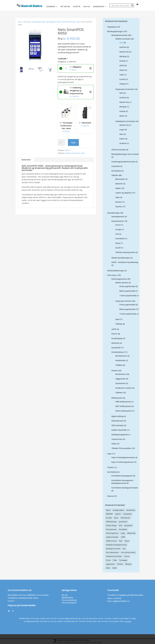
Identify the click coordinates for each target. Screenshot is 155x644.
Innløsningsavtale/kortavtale (123, 162)
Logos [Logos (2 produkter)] (123, 533)
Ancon (118, 225)
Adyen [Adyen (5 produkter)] (108, 510)
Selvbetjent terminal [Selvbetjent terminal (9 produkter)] (113, 549)
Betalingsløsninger (39, 22)
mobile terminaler (73, 153)
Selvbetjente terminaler (125, 121)
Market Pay (124, 52)
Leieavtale (116, 166)
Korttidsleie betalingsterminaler (125, 488)
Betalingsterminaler (54, 22)
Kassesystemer (118, 221)
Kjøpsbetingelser (68, 598)
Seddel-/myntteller (119, 430)
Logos (122, 130)
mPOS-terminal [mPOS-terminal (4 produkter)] (111, 541)
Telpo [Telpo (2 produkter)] (115, 560)
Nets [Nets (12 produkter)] (121, 541)
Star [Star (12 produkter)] (124, 549)
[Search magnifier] (132, 5)
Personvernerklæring (69, 600)
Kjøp (73, 143)
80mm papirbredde (127, 291)
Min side (65, 595)
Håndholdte (120, 361)
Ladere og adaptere (124, 193)
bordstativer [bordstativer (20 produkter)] (131, 510)
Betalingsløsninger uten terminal (125, 154)
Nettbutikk (65, 7)
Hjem (20, 22)
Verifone (123, 47)
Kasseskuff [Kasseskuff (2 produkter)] (128, 526)
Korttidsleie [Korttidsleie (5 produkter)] (123, 530)
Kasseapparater (118, 217)
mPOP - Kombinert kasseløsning (125, 262)
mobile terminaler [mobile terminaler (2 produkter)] (112, 537)
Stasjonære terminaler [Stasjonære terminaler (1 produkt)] (114, 556)
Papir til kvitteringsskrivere (123, 462)
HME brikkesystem (123, 402)
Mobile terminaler (69, 22)
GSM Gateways (118, 425)
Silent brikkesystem (124, 411)
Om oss (87, 7)
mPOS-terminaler (119, 150)
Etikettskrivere (117, 421)
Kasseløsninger (114, 213)
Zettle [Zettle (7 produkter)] (115, 568)
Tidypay (123, 84)
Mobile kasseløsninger (121, 258)
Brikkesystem (117, 398)
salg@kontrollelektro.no (121, 601)
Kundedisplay (117, 339)
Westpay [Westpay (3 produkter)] (128, 564)
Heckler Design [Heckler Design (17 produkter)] (111, 526)
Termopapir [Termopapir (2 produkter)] (123, 560)
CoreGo (122, 79)
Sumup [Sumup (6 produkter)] (127, 556)
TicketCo (111, 467)
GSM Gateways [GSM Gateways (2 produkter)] (111, 522)
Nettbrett (115, 343)
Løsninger (51, 7)
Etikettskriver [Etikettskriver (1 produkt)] (125, 518)
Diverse (110, 496)
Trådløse (119, 365)
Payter (122, 139)
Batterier (119, 184)
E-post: (110, 601)
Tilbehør (115, 175)
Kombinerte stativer (124, 388)
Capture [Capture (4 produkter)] (118, 514)
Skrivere (119, 202)
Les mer (128, 621)
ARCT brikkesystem (123, 406)
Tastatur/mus (117, 439)
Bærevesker (120, 179)
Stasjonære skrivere (124, 301)
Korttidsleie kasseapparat (122, 476)
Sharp (118, 243)
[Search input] (121, 5)
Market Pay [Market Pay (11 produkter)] (131, 533)
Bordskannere (121, 356)
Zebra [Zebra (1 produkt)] (108, 568)
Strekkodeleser (118, 352)
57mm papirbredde (127, 286)
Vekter (114, 444)
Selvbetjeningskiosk (120, 435)
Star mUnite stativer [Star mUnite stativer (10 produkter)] (128, 553)
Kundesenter (99, 7)
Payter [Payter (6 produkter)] (127, 541)
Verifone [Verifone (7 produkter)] (120, 564)
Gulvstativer (120, 383)
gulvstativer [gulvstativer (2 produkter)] (123, 522)
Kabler (118, 188)
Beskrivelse (26, 160)
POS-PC (114, 334)
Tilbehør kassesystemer (125, 252)
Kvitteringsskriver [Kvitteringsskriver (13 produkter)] (112, 533)
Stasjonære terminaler (125, 89)
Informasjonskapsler (69, 603)
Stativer (119, 207)
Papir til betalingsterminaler (123, 458)
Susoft (118, 248)
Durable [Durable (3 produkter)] (109, 518)
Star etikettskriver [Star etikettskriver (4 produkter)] (112, 553)
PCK (117, 234)
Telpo (122, 75)
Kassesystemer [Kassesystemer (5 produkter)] (111, 530)
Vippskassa (112, 27)
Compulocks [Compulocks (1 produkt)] (127, 514)
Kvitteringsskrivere (119, 279)
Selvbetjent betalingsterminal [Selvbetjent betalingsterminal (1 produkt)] (116, 545)
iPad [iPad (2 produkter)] (120, 526)
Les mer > (11, 601)
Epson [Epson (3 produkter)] (116, 518)
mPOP (114, 329)
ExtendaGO (120, 239)
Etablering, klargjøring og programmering (90, 92)
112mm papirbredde (128, 296)
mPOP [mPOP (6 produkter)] (123, 537)
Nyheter (77, 7)
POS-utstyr (112, 275)
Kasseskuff (116, 348)
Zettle (122, 66)
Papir (118, 197)
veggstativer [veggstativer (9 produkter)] (110, 564)
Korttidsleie (116, 171)
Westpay (123, 56)
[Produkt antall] (61, 143)
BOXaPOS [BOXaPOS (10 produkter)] (109, 514)
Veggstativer (121, 379)
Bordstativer (121, 374)
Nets (78, 22)
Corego (118, 230)
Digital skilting (117, 416)
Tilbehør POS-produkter (121, 448)
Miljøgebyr (90, 68)
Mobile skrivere (122, 283)
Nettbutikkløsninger (116, 271)
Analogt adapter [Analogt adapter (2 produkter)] (118, 510)
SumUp (122, 61)
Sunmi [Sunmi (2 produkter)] (108, 560)
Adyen (122, 70)
